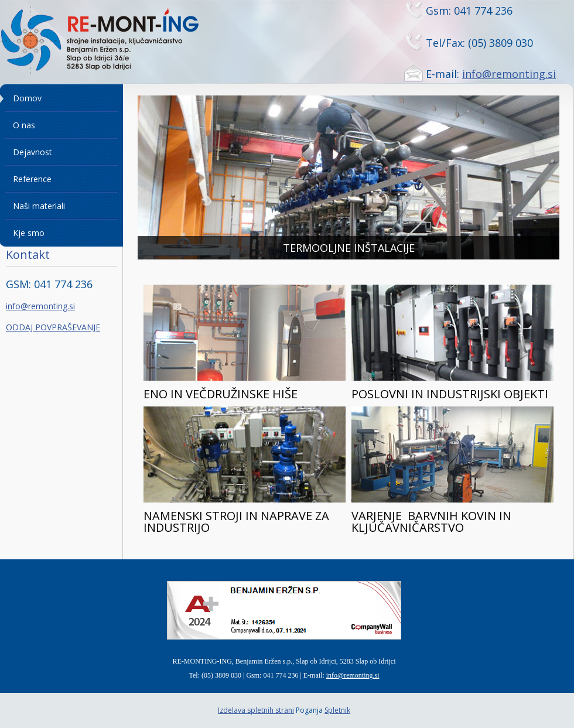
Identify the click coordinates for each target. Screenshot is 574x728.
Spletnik (337, 710)
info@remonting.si (509, 74)
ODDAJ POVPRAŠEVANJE (53, 327)
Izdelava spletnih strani (256, 710)
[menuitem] (61, 98)
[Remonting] (114, 42)
